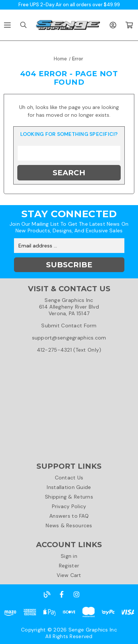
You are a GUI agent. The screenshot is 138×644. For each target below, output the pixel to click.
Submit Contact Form (69, 325)
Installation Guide (69, 487)
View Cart (69, 575)
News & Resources (69, 525)
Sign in (69, 556)
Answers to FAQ (69, 516)
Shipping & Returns (69, 497)
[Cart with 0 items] (129, 25)
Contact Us (69, 478)
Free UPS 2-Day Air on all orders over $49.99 (69, 5)
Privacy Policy (69, 506)
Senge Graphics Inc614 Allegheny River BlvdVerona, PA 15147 (69, 307)
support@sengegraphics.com (69, 338)
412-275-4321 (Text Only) (69, 350)
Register (69, 566)
